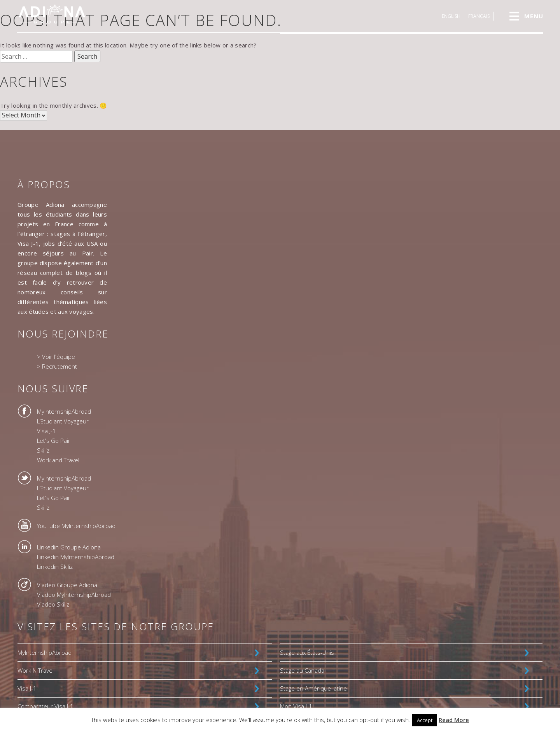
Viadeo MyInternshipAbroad (74, 595)
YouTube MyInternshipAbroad (76, 526)
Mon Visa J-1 (296, 706)
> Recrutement (57, 366)
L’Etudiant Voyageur (63, 421)
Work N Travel (36, 670)
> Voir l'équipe (56, 357)
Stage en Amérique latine (313, 688)
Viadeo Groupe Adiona (67, 585)
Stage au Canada (302, 670)
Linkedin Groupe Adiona (69, 547)
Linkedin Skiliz (55, 567)
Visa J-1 (46, 431)
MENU (534, 16)
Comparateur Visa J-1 (45, 706)
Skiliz (43, 450)
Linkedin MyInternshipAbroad (76, 557)
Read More (454, 720)
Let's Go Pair (54, 441)
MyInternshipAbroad (64, 411)
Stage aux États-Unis (307, 652)
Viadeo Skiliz (53, 604)
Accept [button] (425, 720)
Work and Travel (58, 460)
